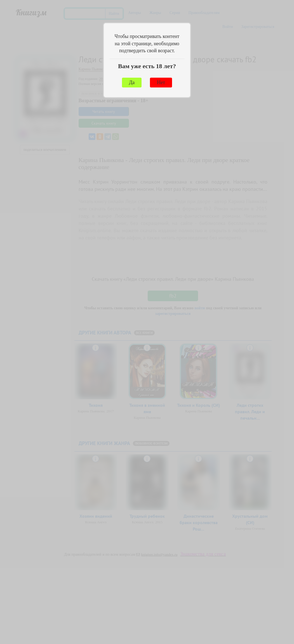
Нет (161, 82)
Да (132, 82)
